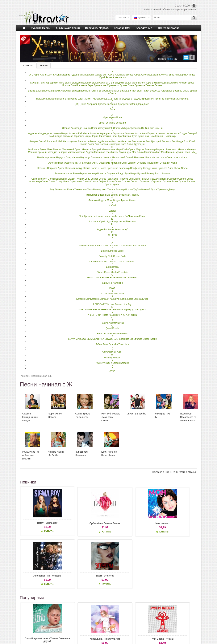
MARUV (83, 310)
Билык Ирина (132, 83)
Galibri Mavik (120, 278)
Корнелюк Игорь (82, 136)
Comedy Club (106, 256)
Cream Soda (120, 256)
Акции (86, 629)
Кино (144, 133)
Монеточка (150, 152)
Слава (86, 181)
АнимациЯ (180, 75)
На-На (41, 157)
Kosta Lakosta (134, 299)
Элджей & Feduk (105, 230)
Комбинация (56, 136)
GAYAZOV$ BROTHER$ (100, 278)
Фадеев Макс (105, 200)
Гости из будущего (122, 99)
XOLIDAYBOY (103, 363)
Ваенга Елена (35, 91)
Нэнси (177, 157)
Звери (102, 123)
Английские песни (68, 28)
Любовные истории (110, 144)
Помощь (26, 638)
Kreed (145, 299)
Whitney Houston (112, 358)
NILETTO (93, 315)
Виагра (124, 91)
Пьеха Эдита (181, 168)
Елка (112, 109)
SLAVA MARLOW (77, 339)
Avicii (143, 246)
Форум (116, 200)
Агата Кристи (47, 75)
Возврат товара (60, 626)
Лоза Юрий (189, 141)
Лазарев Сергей (38, 141)
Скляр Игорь (63, 181)
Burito (121, 251)
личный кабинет (161, 10)
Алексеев (128, 75)
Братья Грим (69, 85)
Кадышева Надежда (38, 133)
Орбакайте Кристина (110, 163)
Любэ (123, 144)
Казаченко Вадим (59, 133)
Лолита (83, 144)
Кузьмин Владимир (166, 136)
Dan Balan (130, 262)
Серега (182, 179)
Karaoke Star (122, 28)
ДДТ (78, 104)
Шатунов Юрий (97, 222)
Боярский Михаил (178, 83)
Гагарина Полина (57, 99)
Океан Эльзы (91, 163)
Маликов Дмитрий (92, 149)
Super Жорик (150, 339)
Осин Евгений (129, 163)
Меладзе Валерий (57, 152)
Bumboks (112, 251)
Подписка (117, 632)
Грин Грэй (155, 99)
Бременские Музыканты (106, 85)
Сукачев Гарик (170, 181)
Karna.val (115, 299)
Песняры (42, 168)
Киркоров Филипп (157, 133)
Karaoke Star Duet (100, 299)
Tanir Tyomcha (111, 344)
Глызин (87, 99)
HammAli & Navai (110, 283)
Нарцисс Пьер (64, 157)
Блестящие (145, 83)
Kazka (123, 299)
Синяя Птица (48, 181)
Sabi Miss (124, 339)
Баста (68, 83)
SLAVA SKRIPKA (95, 339)
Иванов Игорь (90, 128)
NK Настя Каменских (109, 315)
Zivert (112, 371)
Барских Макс (57, 83)
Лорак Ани (93, 144)
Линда (179, 141)
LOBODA (98, 304)
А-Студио (34, 75)
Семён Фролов (120, 179)
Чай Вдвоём (86, 216)
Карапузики (106, 133)
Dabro (121, 262)
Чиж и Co (123, 216)
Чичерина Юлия (137, 216)
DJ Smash (112, 262)
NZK (128, 315)
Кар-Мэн (95, 133)
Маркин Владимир (146, 149)
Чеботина (98, 216)
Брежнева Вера (85, 85)
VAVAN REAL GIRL (112, 352)
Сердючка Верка (159, 179)
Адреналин (77, 75)
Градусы (137, 99)
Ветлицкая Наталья (109, 91)
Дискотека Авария (108, 104)
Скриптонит (76, 181)
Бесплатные (144, 28)
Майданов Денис (37, 149)
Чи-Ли (114, 216)
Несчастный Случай (123, 157)
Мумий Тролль (183, 152)
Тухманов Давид (166, 190)
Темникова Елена (64, 190)
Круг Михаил (125, 136)
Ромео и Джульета (107, 173)
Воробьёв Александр (161, 91)
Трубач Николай (142, 190)
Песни (44, 65)
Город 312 (106, 99)
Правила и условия (32, 635)
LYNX (106, 304)
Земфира (121, 123)
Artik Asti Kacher (132, 246)
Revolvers (122, 334)
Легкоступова (70, 141)
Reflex (114, 334)
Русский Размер (146, 173)
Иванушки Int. (105, 128)
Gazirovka (132, 278)
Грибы (146, 99)
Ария (123, 77)
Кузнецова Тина (146, 136)
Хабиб (112, 206)
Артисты (28, 65)
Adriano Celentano (104, 246)
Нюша (184, 157)
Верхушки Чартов (97, 28)
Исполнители (89, 623)
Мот (158, 152)
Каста (138, 133)
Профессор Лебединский (144, 168)
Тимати (111, 190)
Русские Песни (41, 28)
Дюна (146, 104)
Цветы (112, 211)
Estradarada (112, 267)
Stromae (138, 339)
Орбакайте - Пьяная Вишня (73, 524)
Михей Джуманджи (121, 152)
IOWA (112, 288)
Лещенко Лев (169, 141)
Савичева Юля (39, 179)
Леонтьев (126, 141)
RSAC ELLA (103, 334)
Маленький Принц (72, 149)
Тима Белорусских (97, 190)
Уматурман (92, 195)
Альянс (170, 75)
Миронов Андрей (85, 152)
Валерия (48, 91)
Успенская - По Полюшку (145, 524)
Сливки (94, 181)
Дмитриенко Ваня (127, 104)
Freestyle (123, 272)
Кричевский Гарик (108, 136)
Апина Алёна (113, 77)
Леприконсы (138, 141)
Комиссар (68, 136)
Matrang (123, 310)
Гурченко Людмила (178, 99)
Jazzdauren (107, 294)
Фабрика (93, 200)
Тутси (154, 190)
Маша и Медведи (187, 149)
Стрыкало (157, 181)
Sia (131, 339)
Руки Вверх (131, 173)
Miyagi (131, 310)
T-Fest (99, 344)
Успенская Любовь (129, 195)
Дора (140, 104)
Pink (122, 323)
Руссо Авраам (163, 173)
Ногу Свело (167, 157)
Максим (57, 149)
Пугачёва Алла (165, 168)
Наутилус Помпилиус (92, 157)
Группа (164, 99)
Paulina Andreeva (110, 323)
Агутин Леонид (62, 75)
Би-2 (108, 83)
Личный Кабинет (121, 623)
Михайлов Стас (102, 152)
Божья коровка (160, 83)
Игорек (117, 128)
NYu (123, 315)
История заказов (121, 626)
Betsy (104, 251)
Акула (111, 75)
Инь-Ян (159, 128)
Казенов (73, 133)
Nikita (134, 315)
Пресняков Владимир (118, 168)
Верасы (76, 91)
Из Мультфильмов (131, 128)
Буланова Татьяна (144, 85)
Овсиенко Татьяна (74, 163)
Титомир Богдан (124, 190)
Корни (95, 136)
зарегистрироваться (186, 10)
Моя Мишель (168, 152)
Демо (83, 104)
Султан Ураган (112, 184)
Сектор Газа (105, 179)
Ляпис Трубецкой (136, 144)
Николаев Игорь (143, 157)
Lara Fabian (116, 304)
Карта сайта (58, 629)
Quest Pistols (112, 328)
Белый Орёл (98, 83)
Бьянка (159, 85)
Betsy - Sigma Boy (36, 523)
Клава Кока (173, 133)
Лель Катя (83, 141)
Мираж (71, 152)
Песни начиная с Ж (41, 376)
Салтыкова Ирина (57, 179)
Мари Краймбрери (126, 149)
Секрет (94, 179)
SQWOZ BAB (112, 339)
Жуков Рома (115, 117)
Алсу (163, 75)
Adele (91, 246)
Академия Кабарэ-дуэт (95, 75)
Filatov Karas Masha (107, 272)
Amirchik (118, 246)
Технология (81, 190)
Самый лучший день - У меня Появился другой (36, 590)
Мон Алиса (138, 152)
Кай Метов (84, 133)
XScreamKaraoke (168, 28)
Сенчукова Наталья (139, 179)
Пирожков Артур (74, 168)
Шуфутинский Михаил (124, 222)
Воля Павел (143, 91)
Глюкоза (96, 99)
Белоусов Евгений (81, 83)
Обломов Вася (56, 163)
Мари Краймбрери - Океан (145, 590)
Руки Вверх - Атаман (108, 589)
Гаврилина (42, 99)
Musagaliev (140, 310)
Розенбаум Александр (85, 173)
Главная (24, 376)
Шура (109, 222)
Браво (191, 83)
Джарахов (92, 104)
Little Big (127, 304)
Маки (50, 149)
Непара (107, 157)
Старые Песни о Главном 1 (136, 181)
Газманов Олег (75, 99)
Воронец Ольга (181, 91)
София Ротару (106, 181)
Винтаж (132, 91)
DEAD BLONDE (98, 262)
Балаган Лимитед (40, 83)
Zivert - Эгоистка (181, 523)
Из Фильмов (148, 128)
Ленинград (95, 141)
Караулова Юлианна (123, 133)
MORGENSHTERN (108, 310)
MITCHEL (92, 310)
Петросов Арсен (56, 168)
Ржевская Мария (64, 173)
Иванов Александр (72, 128)
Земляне (111, 123)
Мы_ (194, 152)
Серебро (173, 179)
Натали (76, 157)
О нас (25, 623)
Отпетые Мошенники (148, 163)
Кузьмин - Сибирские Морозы (181, 590)
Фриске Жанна (128, 200)
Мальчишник (108, 149)
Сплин (118, 181)
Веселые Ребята (89, 91)
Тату (52, 190)
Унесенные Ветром (108, 195)
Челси (107, 216)
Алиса (137, 75)
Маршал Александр (167, 149)
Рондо (121, 173)
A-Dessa (83, 246)
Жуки (105, 117)
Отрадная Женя (168, 163)
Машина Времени (38, 152)
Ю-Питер (112, 235)
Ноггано (156, 157)
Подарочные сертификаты (96, 626)
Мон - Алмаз (108, 523)
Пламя (87, 168)
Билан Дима (118, 83)
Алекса (119, 75)
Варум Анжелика (62, 91)
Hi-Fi (122, 283)
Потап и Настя (98, 168)
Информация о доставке (34, 626)
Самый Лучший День (79, 179)
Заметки (117, 629)
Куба (135, 136)
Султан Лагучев (187, 181)
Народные (50, 157)
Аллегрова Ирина (150, 75)
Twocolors (124, 344)
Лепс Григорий (153, 141)
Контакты (57, 623)
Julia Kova (119, 294)
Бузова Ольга (127, 85)
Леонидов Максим (111, 141)
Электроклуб (121, 230)
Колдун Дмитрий (188, 133)
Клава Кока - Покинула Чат (72, 590)
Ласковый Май (55, 141)
